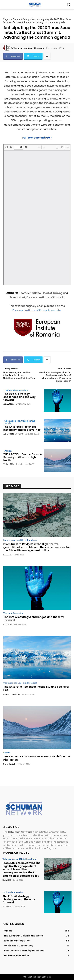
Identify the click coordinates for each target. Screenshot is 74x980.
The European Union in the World (20, 422)
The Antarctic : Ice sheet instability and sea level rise (22, 428)
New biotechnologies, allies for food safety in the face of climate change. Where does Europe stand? (55, 376)
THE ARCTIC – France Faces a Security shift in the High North (23, 457)
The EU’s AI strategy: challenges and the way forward (19, 397)
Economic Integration (24, 19)
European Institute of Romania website (37, 310)
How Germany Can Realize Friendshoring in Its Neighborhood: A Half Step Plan (19, 375)
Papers (7, 19)
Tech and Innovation (16, 390)
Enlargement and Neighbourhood (20, 540)
